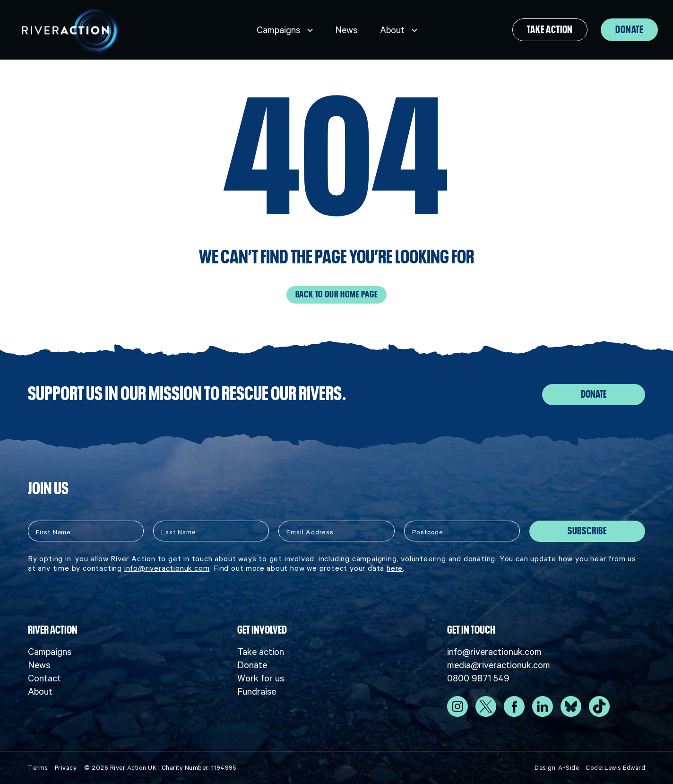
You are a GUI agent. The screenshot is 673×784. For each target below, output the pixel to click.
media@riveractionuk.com (499, 664)
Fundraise (257, 691)
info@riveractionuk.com (167, 567)
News (346, 30)
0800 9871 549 (478, 678)
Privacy (66, 767)
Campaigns (278, 30)
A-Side (569, 767)
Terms (38, 767)
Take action (550, 30)
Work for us (261, 678)
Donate (629, 30)
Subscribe (587, 531)
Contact (44, 678)
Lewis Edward (625, 767)
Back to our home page (337, 295)
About (392, 30)
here (395, 567)
